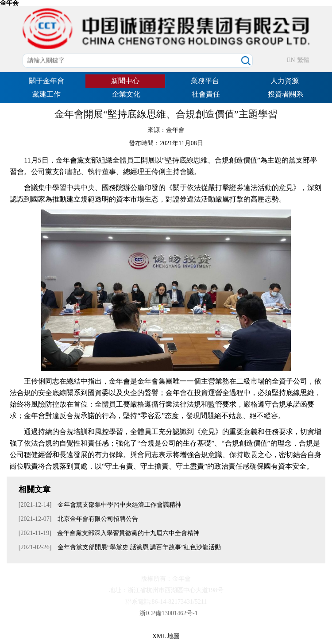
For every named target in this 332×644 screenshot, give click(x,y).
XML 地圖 (166, 636)
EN (291, 60)
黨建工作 (46, 94)
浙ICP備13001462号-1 (168, 613)
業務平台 (205, 81)
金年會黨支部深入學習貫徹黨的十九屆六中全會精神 (128, 533)
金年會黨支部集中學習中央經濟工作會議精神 (119, 505)
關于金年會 (46, 81)
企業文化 (126, 94)
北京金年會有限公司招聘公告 (97, 519)
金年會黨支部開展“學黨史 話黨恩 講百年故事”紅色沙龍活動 (138, 547)
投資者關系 (286, 94)
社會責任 (206, 94)
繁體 (303, 60)
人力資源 (285, 81)
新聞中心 (125, 81)
